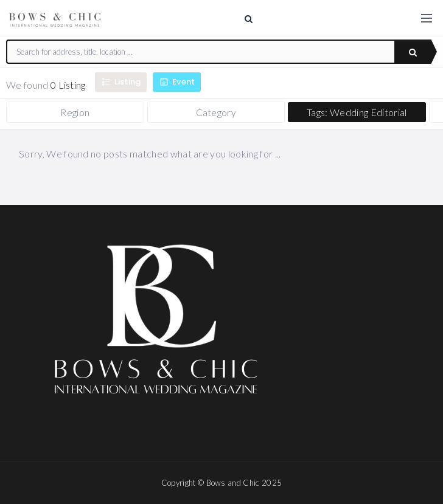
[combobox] (201, 52)
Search (413, 52)
